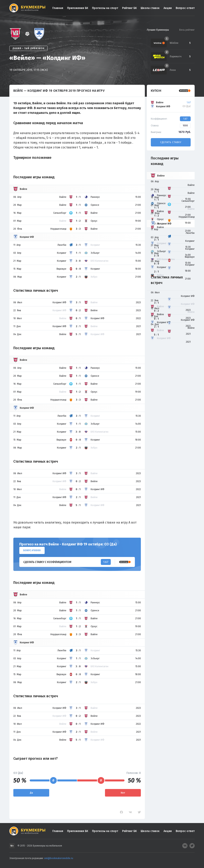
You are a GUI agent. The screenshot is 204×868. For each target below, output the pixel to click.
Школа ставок (150, 8)
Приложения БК (78, 8)
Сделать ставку (171, 142)
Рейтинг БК (129, 8)
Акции (168, 8)
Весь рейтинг (187, 30)
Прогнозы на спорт (105, 8)
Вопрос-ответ (185, 8)
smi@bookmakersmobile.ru (59, 858)
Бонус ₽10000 (32, 550)
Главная (58, 8)
